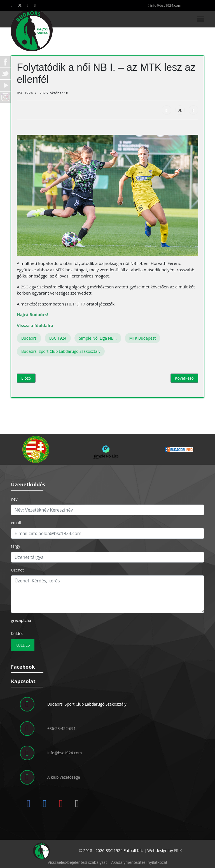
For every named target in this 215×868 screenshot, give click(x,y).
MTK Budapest (143, 338)
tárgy (16, 546)
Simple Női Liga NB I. (98, 338)
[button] (36, 449)
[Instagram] (35, 5)
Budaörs (29, 338)
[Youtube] (28, 5)
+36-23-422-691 (62, 728)
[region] (107, 449)
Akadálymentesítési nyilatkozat (139, 862)
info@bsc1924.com (166, 5)
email (16, 523)
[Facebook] (11, 5)
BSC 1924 (58, 338)
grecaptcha (21, 620)
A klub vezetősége (64, 777)
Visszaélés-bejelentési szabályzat (77, 862)
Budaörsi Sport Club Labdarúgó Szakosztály (61, 351)
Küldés (17, 634)
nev (14, 499)
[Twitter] (20, 5)
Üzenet (17, 570)
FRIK (178, 851)
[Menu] (201, 19)
